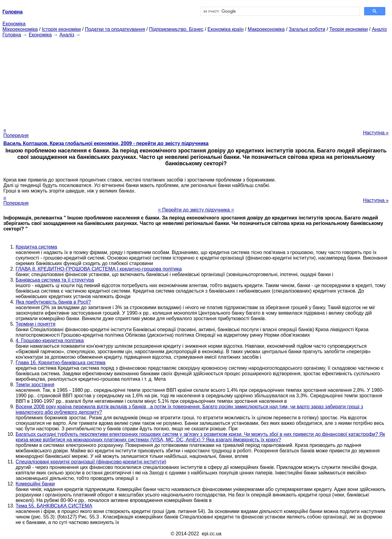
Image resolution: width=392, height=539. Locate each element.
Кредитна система (36, 247)
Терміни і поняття (36, 324)
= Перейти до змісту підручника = (196, 210)
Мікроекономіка (20, 29)
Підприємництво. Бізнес (176, 29)
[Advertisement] (196, 80)
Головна (12, 35)
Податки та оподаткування (115, 29)
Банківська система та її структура (55, 280)
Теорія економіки (348, 29)
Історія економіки (61, 29)
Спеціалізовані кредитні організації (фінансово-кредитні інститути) (91, 462)
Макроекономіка (266, 29)
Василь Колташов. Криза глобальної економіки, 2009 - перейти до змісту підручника (106, 143)
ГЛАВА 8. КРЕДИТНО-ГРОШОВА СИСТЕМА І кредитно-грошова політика (99, 269)
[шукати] (279, 11)
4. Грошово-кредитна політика (50, 341)
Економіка (14, 24)
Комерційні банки (35, 484)
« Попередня (16, 133)
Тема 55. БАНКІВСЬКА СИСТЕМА (54, 506)
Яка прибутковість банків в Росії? (53, 302)
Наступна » (376, 133)
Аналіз (379, 29)
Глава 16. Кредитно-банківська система (60, 363)
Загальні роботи (307, 29)
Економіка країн (226, 29)
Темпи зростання (35, 385)
